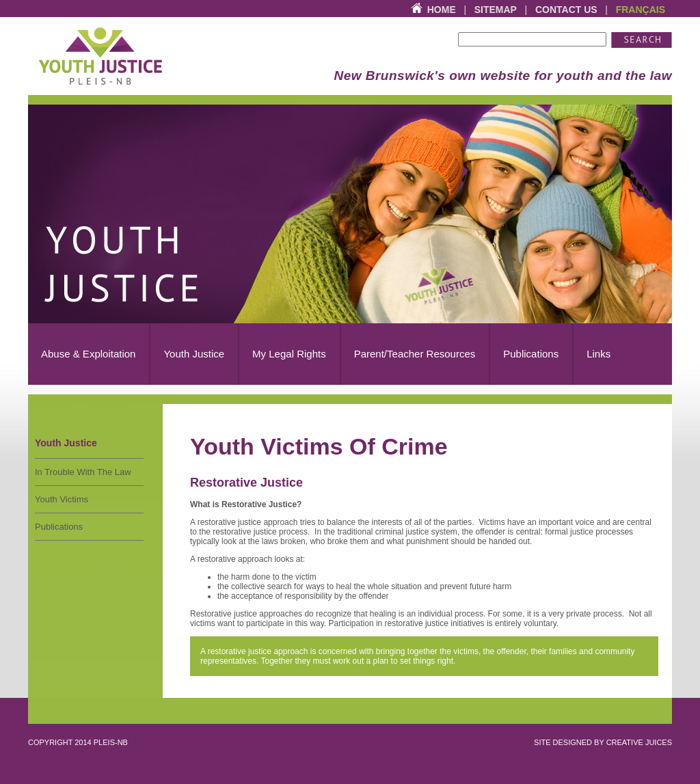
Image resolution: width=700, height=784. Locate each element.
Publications (59, 527)
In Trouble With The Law (83, 472)
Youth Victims (62, 499)
